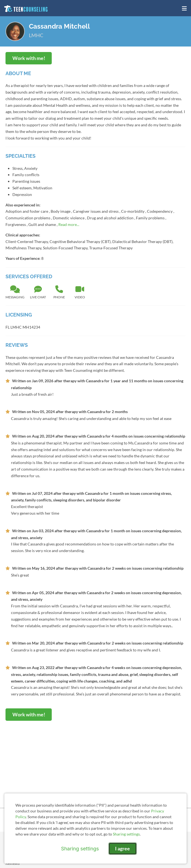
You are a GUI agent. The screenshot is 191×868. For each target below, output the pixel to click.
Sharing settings (126, 834)
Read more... (69, 224)
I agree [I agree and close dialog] (122, 848)
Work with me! (29, 58)
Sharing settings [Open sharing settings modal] (80, 849)
